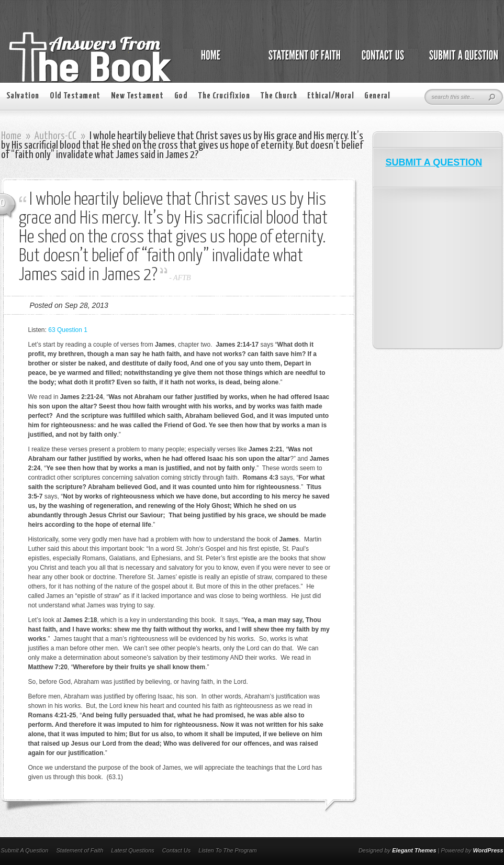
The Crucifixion (224, 96)
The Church (278, 96)
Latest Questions (133, 850)
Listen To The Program (227, 850)
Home (11, 136)
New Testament (137, 96)
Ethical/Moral (331, 96)
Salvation (23, 96)
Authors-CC (55, 136)
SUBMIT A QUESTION (434, 162)
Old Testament (75, 96)
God (181, 96)
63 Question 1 (68, 330)
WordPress (488, 850)
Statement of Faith (80, 850)
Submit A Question (25, 850)
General (377, 96)
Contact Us (176, 850)
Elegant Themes (414, 850)
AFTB (182, 278)
